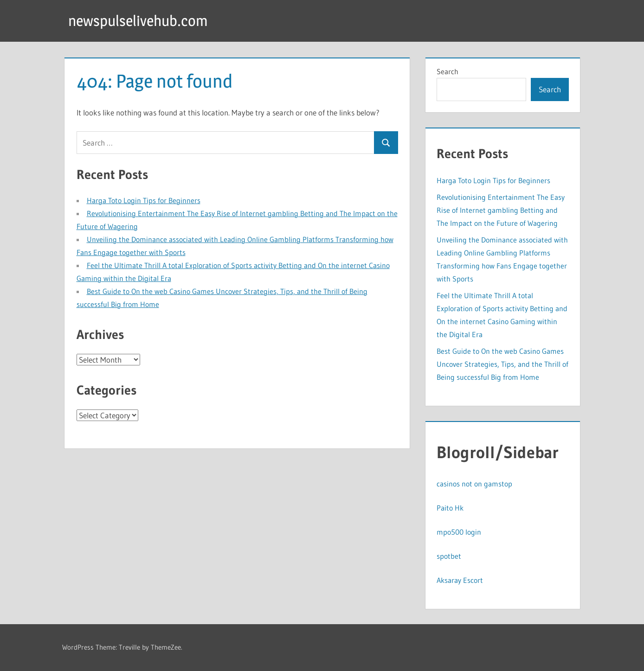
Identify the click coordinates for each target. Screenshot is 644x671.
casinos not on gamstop (474, 484)
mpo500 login (459, 532)
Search (448, 71)
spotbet (449, 556)
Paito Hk (450, 508)
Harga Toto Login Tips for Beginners (144, 200)
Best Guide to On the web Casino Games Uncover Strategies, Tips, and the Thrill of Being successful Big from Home (502, 364)
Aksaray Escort (460, 580)
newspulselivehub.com (138, 21)
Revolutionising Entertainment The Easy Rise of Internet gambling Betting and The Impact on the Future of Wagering (501, 210)
